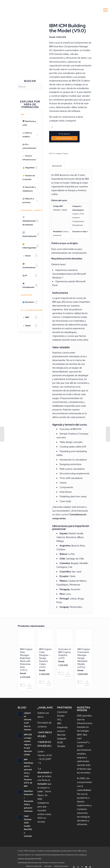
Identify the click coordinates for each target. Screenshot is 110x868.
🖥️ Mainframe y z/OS (29, 123)
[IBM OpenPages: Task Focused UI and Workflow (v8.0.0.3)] (2, 434)
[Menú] (104, 10)
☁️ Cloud (30, 256)
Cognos (65, 153)
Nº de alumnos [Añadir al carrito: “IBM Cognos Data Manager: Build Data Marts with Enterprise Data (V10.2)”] (23, 685)
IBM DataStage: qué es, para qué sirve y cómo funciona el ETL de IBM (29, 772)
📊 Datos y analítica (27, 135)
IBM (59, 723)
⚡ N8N (30, 317)
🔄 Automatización (31, 234)
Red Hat (61, 734)
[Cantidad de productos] (52, 127)
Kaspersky (62, 727)
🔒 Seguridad (30, 168)
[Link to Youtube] (86, 865)
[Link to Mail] (90, 865)
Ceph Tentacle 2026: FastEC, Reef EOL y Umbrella (28, 825)
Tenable (61, 746)
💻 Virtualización (30, 285)
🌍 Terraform (30, 302)
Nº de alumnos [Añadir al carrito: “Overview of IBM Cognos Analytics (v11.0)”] (61, 673)
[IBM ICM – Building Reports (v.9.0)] (108, 434)
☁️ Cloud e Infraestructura (29, 158)
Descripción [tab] (57, 166)
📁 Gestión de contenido (29, 177)
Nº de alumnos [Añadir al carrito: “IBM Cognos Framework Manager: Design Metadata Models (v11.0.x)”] (80, 682)
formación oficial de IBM (77, 179)
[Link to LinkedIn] (74, 865)
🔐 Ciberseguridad (31, 246)
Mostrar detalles (30, 686)
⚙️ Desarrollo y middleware (29, 189)
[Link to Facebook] (82, 865)
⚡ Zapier (30, 326)
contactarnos (68, 117)
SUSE (60, 742)
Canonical (62, 712)
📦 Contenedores (30, 266)
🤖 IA (30, 275)
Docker (61, 715)
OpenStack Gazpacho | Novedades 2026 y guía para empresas (29, 800)
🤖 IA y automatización (29, 146)
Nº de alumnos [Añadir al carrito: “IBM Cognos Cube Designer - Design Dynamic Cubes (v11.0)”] (42, 682)
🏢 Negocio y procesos (28, 200)
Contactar (61, 861)
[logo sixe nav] (15, 10)
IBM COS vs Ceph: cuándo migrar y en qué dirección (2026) (28, 744)
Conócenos (53, 861)
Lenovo (61, 730)
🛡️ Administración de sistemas (31, 221)
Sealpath (62, 738)
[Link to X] (78, 865)
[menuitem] (104, 10)
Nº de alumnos (64, 134)
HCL (59, 719)
